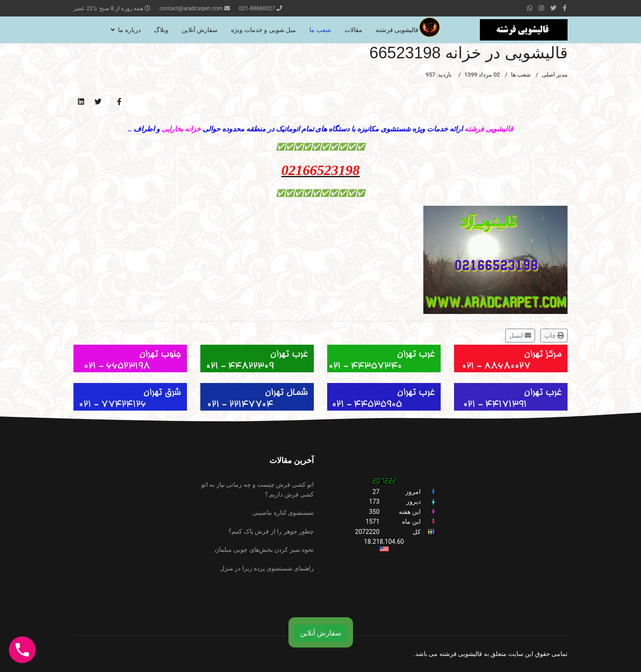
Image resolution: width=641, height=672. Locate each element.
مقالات (353, 30)
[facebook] (565, 8)
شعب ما (320, 30)
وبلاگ (161, 30)
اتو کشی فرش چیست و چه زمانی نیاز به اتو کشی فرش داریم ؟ (258, 489)
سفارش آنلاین (200, 30)
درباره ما (129, 30)
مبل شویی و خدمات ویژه (264, 30)
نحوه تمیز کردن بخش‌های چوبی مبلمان (264, 550)
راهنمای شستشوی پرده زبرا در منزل (267, 568)
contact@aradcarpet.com (191, 8)
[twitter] (553, 8)
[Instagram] (541, 8)
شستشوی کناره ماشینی (283, 513)
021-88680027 (257, 8)
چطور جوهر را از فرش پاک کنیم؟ (271, 531)
